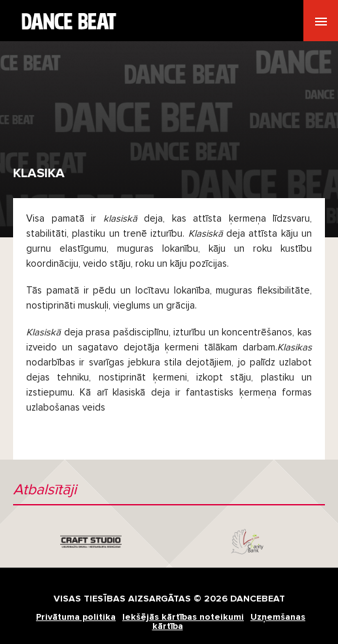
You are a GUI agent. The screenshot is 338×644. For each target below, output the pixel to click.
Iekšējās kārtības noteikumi (183, 617)
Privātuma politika (76, 617)
